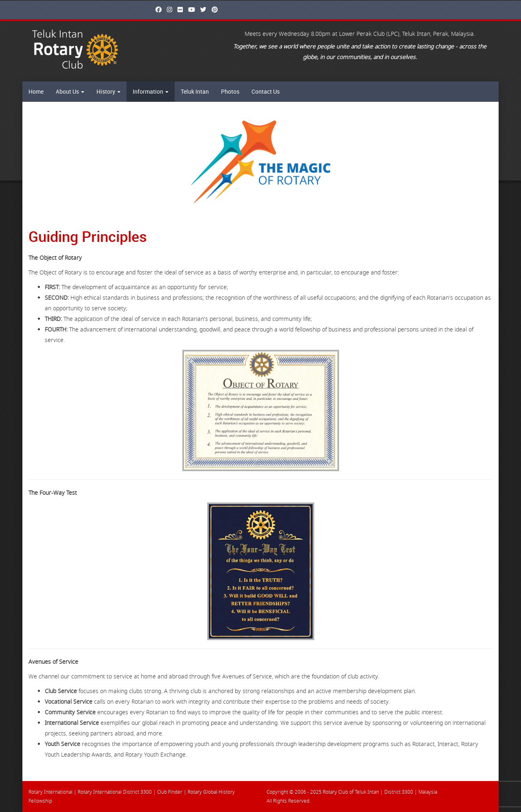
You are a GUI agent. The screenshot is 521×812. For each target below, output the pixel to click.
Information (151, 91)
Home (36, 91)
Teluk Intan (195, 91)
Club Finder (170, 792)
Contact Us (266, 91)
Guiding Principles (88, 236)
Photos (230, 91)
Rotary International (50, 792)
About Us (70, 91)
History (108, 91)
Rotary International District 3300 (115, 792)
